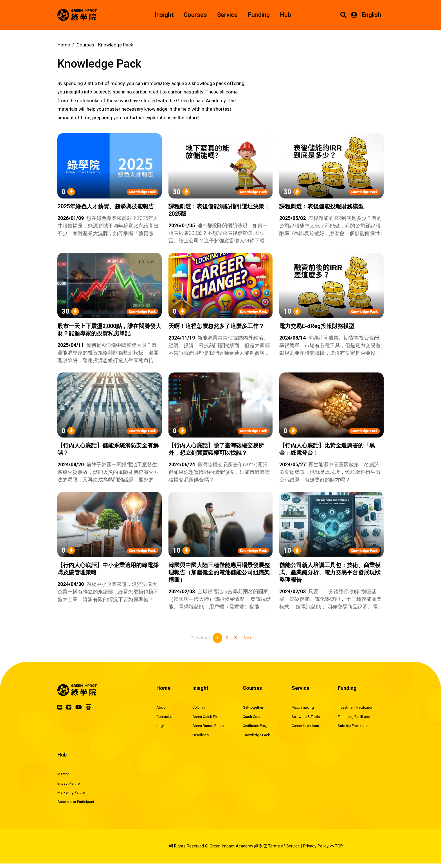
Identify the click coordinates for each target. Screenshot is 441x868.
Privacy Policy (316, 846)
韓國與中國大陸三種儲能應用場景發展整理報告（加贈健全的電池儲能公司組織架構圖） (219, 572)
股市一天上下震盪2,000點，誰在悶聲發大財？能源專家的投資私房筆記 (109, 330)
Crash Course (254, 717)
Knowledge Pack (142, 192)
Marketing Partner (72, 792)
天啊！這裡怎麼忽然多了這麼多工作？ (216, 326)
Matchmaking (303, 707)
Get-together (253, 707)
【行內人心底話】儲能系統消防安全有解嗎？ (108, 449)
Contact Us (165, 717)
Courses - (105, 45)
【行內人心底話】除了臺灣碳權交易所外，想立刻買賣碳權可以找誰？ (216, 449)
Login (161, 726)
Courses (195, 15)
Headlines (201, 735)
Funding (259, 15)
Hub (285, 15)
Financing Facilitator (354, 717)
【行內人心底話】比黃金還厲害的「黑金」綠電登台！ (327, 449)
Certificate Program (258, 726)
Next (248, 638)
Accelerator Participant (76, 802)
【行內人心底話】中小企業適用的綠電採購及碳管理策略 (108, 569)
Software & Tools (306, 717)
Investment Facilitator (355, 707)
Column (199, 707)
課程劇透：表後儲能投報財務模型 (321, 206)
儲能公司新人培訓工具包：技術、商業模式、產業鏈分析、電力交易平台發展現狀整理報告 (330, 572)
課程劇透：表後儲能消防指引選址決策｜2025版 (219, 210)
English (371, 15)
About (161, 707)
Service (227, 15)
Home (64, 45)
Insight (164, 15)
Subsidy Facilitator (353, 726)
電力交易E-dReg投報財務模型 (317, 326)
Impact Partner (69, 783)
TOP (337, 846)
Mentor (63, 774)
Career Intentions (305, 726)
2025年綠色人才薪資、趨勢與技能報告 (106, 206)
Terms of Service (284, 846)
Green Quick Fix (205, 717)
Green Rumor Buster (209, 726)
